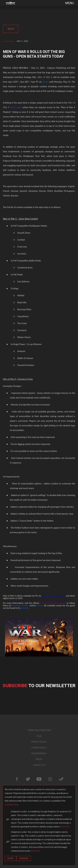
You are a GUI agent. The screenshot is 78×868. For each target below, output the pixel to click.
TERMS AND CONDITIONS (39, 730)
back (11, 29)
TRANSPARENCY (39, 753)
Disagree (24, 858)
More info (65, 827)
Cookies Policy (12, 805)
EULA (39, 736)
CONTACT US (39, 765)
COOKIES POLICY (39, 748)
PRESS (39, 759)
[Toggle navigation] (68, 3)
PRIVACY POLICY (39, 742)
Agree (10, 858)
